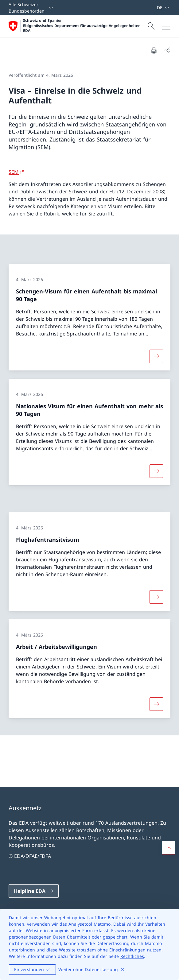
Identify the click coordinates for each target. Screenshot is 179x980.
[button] (169, 848)
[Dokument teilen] (167, 50)
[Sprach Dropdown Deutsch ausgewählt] (163, 8)
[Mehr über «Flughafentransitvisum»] (156, 597)
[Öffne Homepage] (77, 26)
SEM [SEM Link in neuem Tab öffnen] (14, 172)
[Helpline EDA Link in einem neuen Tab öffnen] (34, 891)
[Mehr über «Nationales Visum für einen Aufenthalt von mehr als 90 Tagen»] (156, 471)
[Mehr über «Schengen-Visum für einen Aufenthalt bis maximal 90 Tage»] (156, 356)
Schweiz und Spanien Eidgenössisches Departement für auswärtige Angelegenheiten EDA (82, 26)
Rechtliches (132, 956)
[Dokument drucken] (154, 50)
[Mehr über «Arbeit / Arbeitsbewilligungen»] (156, 704)
